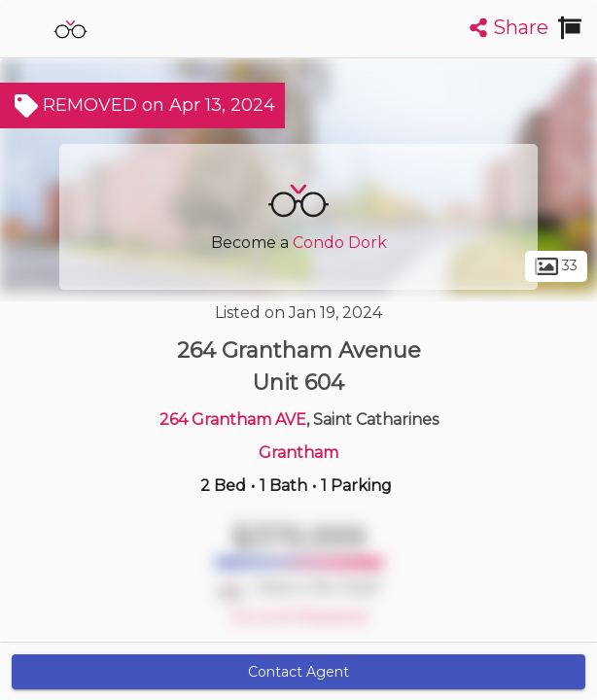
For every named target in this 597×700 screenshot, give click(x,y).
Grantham (298, 453)
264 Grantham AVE (233, 420)
